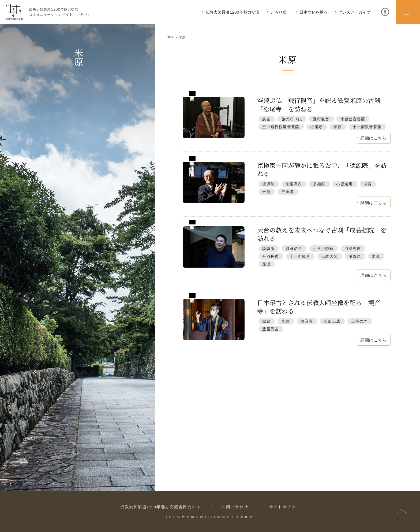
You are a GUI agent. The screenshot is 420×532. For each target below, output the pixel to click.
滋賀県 (355, 256)
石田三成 (332, 321)
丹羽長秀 (271, 256)
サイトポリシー (285, 507)
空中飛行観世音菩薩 (281, 127)
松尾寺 (316, 127)
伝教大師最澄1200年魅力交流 (232, 12)
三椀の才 (359, 321)
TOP (170, 37)
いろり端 (279, 12)
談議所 (268, 248)
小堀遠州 (344, 184)
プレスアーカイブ (354, 12)
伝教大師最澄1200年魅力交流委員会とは (160, 507)
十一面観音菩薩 (367, 127)
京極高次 (294, 184)
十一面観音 (300, 256)
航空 (266, 119)
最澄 (266, 264)
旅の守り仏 (292, 119)
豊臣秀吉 (271, 329)
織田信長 (294, 248)
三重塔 (288, 192)
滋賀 (368, 184)
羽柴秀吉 (353, 248)
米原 (338, 127)
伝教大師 (329, 256)
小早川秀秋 (323, 248)
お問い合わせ (235, 507)
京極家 (319, 184)
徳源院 (268, 184)
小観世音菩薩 (353, 119)
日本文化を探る (314, 12)
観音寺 (307, 321)
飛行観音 (321, 119)
